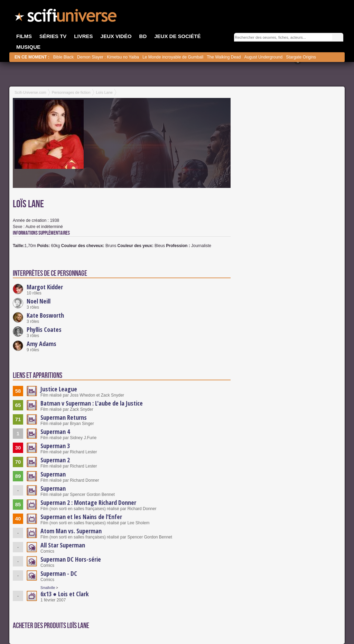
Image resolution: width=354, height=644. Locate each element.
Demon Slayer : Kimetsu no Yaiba (108, 57)
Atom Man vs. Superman (71, 531)
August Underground (263, 57)
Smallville (48, 588)
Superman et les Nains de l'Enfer (81, 517)
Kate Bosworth (45, 315)
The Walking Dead (224, 57)
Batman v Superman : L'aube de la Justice (92, 403)
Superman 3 (55, 446)
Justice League (59, 389)
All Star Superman (63, 545)
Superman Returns (64, 417)
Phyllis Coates (44, 329)
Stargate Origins (301, 57)
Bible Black (63, 57)
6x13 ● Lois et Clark (65, 594)
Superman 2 (55, 460)
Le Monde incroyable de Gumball (173, 57)
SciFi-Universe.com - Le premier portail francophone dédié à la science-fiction (66, 17)
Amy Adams (41, 344)
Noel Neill (39, 301)
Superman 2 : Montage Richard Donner (88, 502)
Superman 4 (55, 432)
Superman (53, 474)
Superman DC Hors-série (71, 559)
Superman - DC (59, 573)
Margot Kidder (45, 287)
